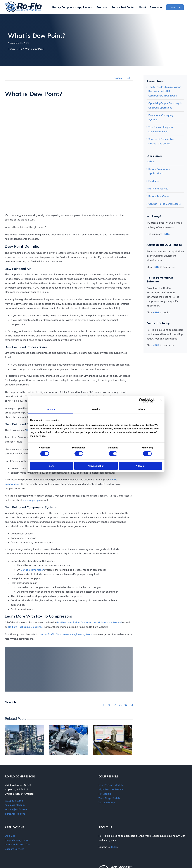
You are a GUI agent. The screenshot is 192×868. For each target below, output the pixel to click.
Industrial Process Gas (18, 844)
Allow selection (96, 466)
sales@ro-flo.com (15, 805)
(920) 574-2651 (14, 801)
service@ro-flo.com (16, 809)
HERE (166, 234)
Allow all (141, 466)
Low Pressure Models (111, 785)
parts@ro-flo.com (15, 814)
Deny (52, 466)
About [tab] (142, 409)
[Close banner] (161, 401)
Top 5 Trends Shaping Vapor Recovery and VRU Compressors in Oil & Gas (164, 91)
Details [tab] (96, 409)
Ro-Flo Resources (158, 189)
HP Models (105, 794)
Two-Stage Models (109, 798)
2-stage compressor (32, 570)
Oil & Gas (10, 836)
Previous (117, 78)
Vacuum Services (15, 849)
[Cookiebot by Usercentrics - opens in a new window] (141, 401)
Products (153, 181)
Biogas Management (17, 840)
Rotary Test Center (159, 196)
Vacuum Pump (107, 802)
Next (127, 78)
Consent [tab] (50, 409)
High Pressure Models (111, 789)
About (152, 161)
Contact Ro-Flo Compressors (164, 204)
